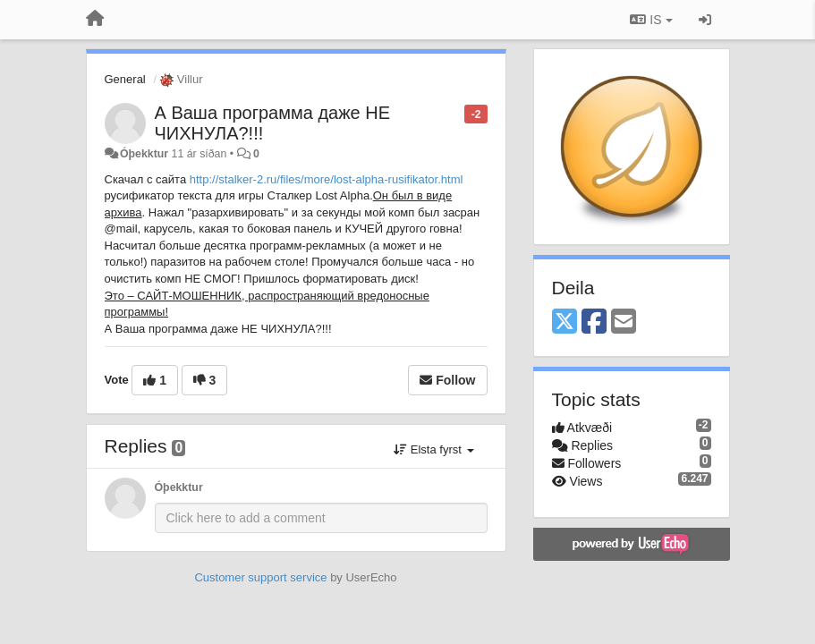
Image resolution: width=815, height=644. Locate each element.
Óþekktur (144, 154)
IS (651, 20)
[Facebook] (594, 322)
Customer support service (260, 577)
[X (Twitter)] (565, 322)
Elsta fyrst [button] (433, 449)
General (125, 79)
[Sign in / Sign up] (705, 20)
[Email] (624, 322)
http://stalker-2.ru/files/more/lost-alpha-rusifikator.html (327, 179)
